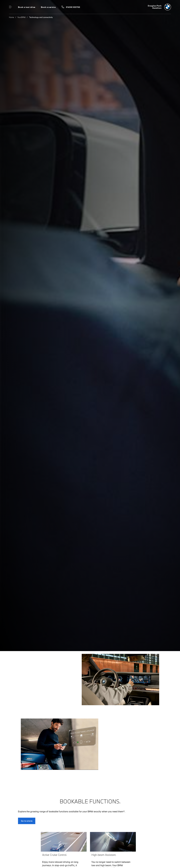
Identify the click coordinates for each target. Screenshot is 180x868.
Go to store (27, 821)
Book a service (48, 7)
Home (12, 17)
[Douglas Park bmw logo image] (159, 7)
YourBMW (22, 17)
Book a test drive (27, 7)
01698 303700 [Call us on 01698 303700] (73, 7)
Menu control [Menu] (10, 7)
